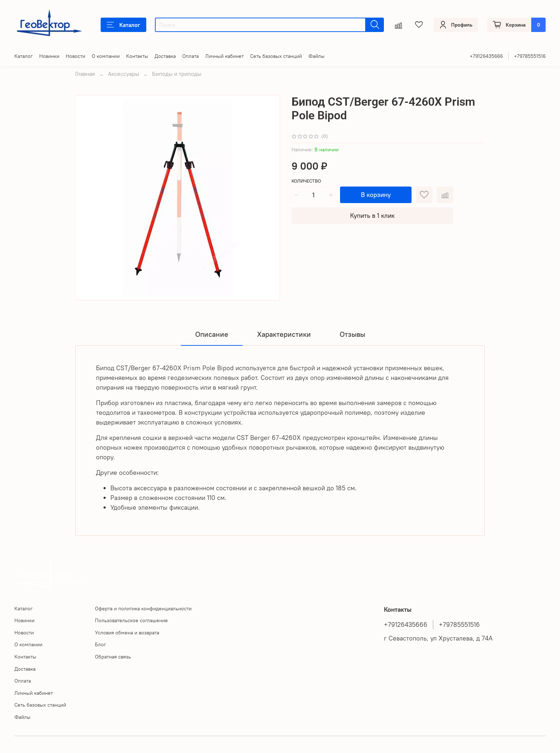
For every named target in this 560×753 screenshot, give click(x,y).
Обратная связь (113, 657)
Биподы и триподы (177, 74)
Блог (100, 644)
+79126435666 (486, 56)
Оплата (191, 56)
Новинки (49, 56)
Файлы (316, 56)
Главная (85, 74)
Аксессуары (123, 74)
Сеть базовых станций (276, 56)
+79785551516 (530, 56)
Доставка (165, 56)
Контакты (137, 56)
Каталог (123, 25)
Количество (306, 181)
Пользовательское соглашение (131, 620)
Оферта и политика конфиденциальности (143, 609)
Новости (75, 56)
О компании (106, 56)
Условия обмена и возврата (127, 633)
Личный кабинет (224, 56)
